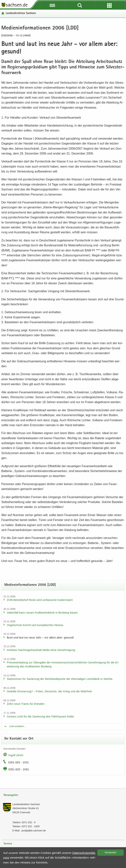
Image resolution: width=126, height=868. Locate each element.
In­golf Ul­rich (16, 755)
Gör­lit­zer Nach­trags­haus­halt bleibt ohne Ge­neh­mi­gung (41, 650)
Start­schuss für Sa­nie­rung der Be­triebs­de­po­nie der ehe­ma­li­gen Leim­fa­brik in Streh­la (60, 679)
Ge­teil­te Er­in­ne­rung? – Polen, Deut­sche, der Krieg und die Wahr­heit (49, 691)
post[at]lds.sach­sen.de (34, 831)
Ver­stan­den (111, 853)
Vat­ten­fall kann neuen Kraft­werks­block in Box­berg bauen (42, 613)
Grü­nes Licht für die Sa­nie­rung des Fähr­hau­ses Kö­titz (40, 716)
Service (8, 844)
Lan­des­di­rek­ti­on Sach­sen (21, 13)
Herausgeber (11, 795)
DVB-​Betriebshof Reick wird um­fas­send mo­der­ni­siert (40, 600)
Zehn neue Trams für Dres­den (26, 704)
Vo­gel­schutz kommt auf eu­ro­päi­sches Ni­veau (35, 625)
